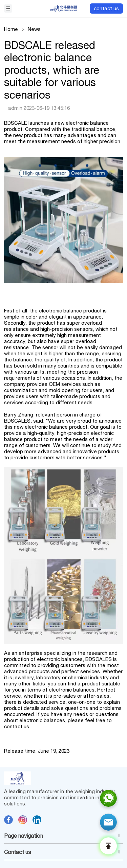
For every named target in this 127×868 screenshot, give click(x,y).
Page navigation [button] (62, 836)
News (34, 29)
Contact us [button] (62, 852)
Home (11, 29)
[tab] (63, 836)
